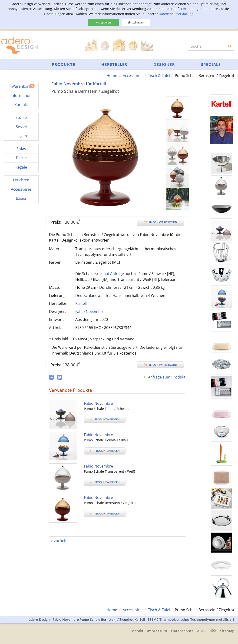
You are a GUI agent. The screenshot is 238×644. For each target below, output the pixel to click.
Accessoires (133, 76)
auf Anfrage (114, 274)
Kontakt (132, 631)
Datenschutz (180, 631)
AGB (199, 631)
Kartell (81, 303)
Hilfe (212, 631)
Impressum (154, 631)
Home (112, 76)
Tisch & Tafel (159, 76)
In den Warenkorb (160, 222)
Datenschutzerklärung (176, 14)
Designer (164, 64)
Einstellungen (136, 22)
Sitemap (227, 631)
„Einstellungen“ (192, 9)
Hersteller (114, 64)
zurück (60, 541)
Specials (211, 64)
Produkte (64, 64)
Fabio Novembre (90, 311)
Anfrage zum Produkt (166, 377)
